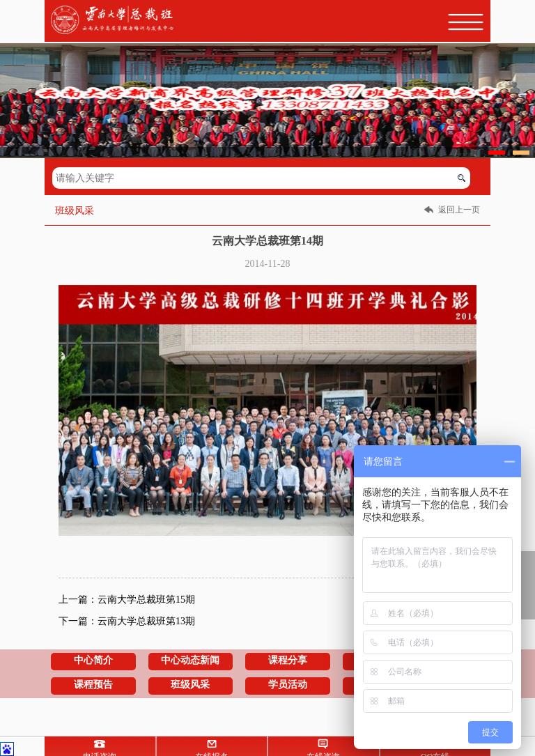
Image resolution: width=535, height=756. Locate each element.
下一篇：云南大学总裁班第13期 (127, 621)
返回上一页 (459, 210)
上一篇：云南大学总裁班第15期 (127, 600)
